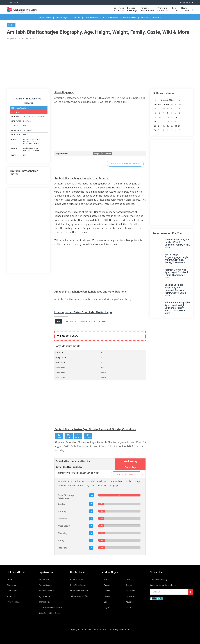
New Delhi (27, 121)
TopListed (175, 9)
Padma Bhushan (46, 585)
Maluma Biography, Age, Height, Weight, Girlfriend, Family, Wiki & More (177, 243)
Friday (61, 540)
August (28, 117)
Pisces (129, 607)
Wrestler (77, 17)
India (25, 126)
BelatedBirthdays (132, 9)
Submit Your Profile (79, 596)
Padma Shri (44, 579)
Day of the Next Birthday (69, 467)
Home (10, 579)
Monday (62, 511)
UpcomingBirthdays (119, 9)
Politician (145, 17)
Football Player (130, 17)
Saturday (62, 548)
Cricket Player (45, 17)
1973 (33, 117)
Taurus (107, 585)
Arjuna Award (45, 596)
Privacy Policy (13, 602)
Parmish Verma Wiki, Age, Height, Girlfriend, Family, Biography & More (176, 274)
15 (24, 117)
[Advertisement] (86, 64)
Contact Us (12, 590)
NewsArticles (185, 9)
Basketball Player (111, 17)
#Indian (11, 25)
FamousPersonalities (147, 9)
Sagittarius (131, 590)
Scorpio (129, 585)
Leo (25, 135)
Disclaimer (11, 585)
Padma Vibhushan (46, 590)
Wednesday (41, 117)
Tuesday (62, 519)
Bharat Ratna (44, 602)
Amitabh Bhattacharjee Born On (73, 461)
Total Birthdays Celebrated (66, 497)
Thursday (62, 533)
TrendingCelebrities (163, 9)
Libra (128, 579)
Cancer (107, 596)
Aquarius (130, 602)
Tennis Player (62, 17)
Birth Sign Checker (78, 585)
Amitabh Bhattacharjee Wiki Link (125, 164)
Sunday (61, 504)
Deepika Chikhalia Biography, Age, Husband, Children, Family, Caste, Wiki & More (175, 290)
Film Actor (29, 103)
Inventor (157, 17)
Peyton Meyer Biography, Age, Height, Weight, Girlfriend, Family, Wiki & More (177, 259)
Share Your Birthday (79, 590)
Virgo (106, 607)
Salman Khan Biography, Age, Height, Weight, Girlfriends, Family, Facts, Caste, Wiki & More (177, 308)
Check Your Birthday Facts (127, 474)
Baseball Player (92, 17)
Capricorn (130, 596)
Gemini (107, 590)
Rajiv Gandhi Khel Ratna (49, 613)
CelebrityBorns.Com (102, 629)
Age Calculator (77, 579)
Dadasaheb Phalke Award (50, 607)
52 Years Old (28, 130)
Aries (106, 579)
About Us (11, 596)
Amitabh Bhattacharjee (29, 99)
